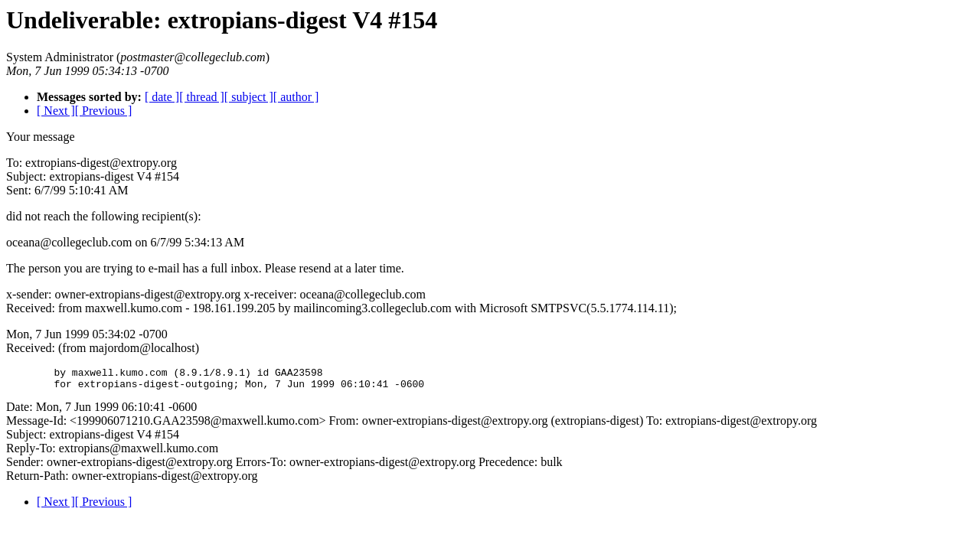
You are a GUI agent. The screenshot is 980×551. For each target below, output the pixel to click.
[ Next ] (56, 111)
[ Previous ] (104, 111)
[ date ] (162, 97)
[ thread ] (202, 97)
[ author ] (296, 97)
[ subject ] (249, 97)
